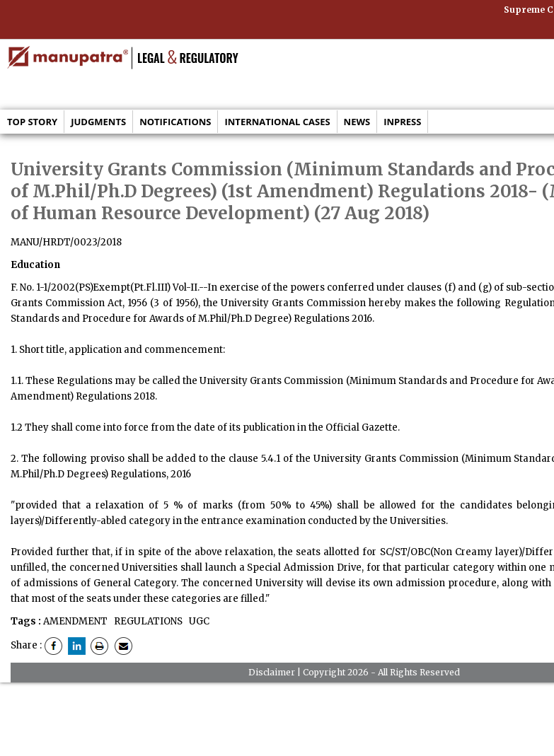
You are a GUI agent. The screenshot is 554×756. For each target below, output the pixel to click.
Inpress (402, 122)
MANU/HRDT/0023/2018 (66, 242)
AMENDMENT (75, 621)
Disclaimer (272, 672)
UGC (198, 621)
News (357, 122)
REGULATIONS (147, 621)
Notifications (175, 122)
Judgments (98, 122)
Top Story (32, 122)
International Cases (277, 122)
